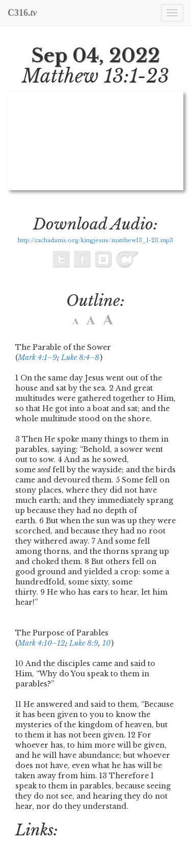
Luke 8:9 (84, 643)
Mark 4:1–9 (37, 358)
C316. (22, 13)
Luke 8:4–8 (80, 358)
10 (106, 643)
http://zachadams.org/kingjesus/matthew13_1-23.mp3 (95, 240)
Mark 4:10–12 (42, 643)
